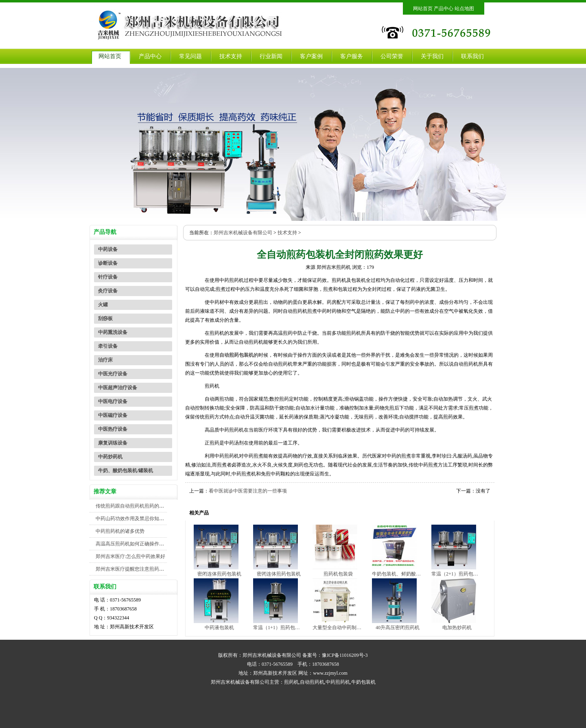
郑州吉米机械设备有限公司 (243, 233)
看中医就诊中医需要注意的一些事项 (248, 491)
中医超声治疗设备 (118, 388)
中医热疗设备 (113, 429)
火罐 (103, 305)
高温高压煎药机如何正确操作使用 (132, 544)
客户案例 (311, 56)
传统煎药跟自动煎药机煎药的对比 (132, 506)
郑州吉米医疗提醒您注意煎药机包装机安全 (142, 569)
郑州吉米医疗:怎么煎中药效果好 (130, 556)
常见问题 (190, 56)
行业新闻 (271, 56)
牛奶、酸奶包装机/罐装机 (126, 471)
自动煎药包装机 (236, 355)
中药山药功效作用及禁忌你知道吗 (132, 519)
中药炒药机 (110, 457)
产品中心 (444, 9)
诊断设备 (108, 263)
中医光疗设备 (113, 374)
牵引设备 (108, 346)
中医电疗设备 (113, 401)
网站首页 (423, 9)
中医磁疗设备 (113, 415)
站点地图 (464, 9)
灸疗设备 (108, 291)
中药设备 (108, 249)
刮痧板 (105, 318)
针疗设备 (108, 277)
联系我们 (472, 56)
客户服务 (352, 56)
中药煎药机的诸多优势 (120, 531)
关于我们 (432, 56)
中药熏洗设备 (113, 332)
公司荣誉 (392, 56)
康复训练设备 (113, 443)
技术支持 (231, 56)
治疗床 (105, 360)
